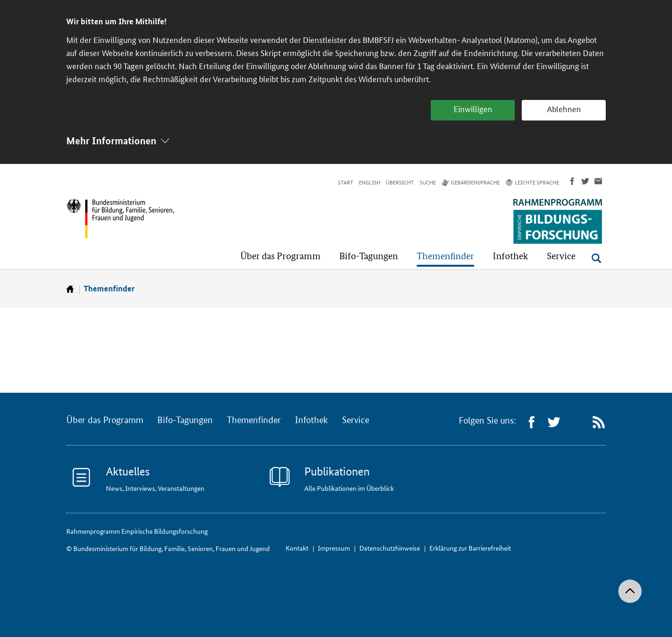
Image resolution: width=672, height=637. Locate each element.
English (370, 183)
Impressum (334, 548)
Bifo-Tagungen (185, 420)
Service (356, 420)
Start (346, 183)
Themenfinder (109, 288)
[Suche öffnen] (596, 258)
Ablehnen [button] (564, 109)
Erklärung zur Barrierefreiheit (470, 548)
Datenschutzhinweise (390, 548)
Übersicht (400, 183)
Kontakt (297, 548)
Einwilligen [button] (473, 109)
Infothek (311, 420)
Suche (428, 183)
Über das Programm (105, 420)
